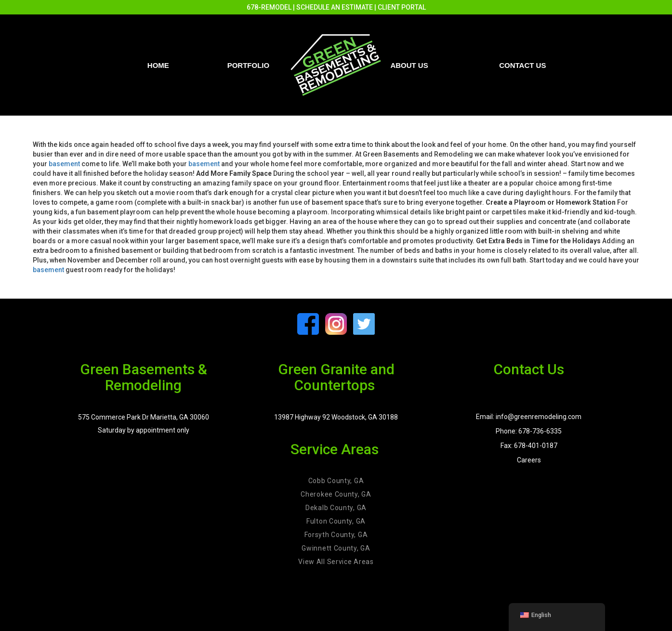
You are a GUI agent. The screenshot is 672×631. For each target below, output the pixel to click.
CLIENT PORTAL (402, 7)
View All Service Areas (336, 562)
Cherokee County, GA (336, 494)
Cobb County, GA (336, 481)
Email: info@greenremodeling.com (529, 417)
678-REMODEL (269, 7)
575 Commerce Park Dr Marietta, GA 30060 (144, 417)
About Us (409, 65)
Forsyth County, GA (336, 535)
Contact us (522, 65)
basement (64, 164)
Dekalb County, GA (336, 508)
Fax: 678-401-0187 (529, 446)
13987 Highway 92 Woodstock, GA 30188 (336, 417)
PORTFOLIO (249, 65)
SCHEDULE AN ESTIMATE (335, 7)
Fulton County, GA (336, 521)
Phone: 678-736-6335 (529, 431)
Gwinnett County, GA (336, 548)
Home (158, 65)
